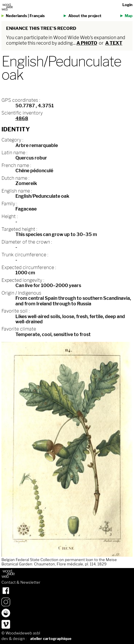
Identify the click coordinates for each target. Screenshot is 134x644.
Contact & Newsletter (21, 583)
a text (114, 43)
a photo (87, 43)
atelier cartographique (51, 639)
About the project (85, 16)
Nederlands (16, 16)
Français (37, 16)
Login (127, 5)
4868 (22, 118)
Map (129, 16)
